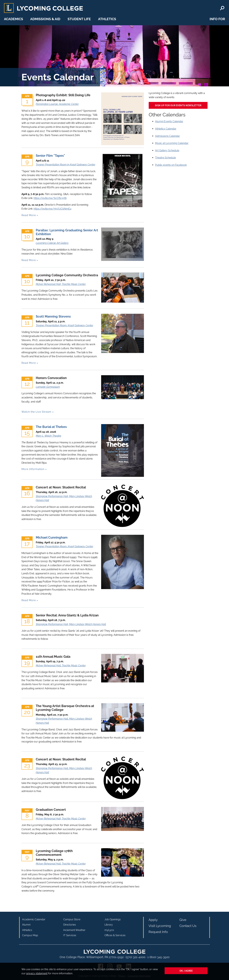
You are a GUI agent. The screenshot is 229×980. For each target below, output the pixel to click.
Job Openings (113, 919)
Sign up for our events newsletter (178, 105)
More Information (33, 469)
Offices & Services (115, 935)
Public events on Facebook (171, 165)
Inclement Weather (74, 930)
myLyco (109, 930)
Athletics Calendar (166, 129)
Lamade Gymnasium (48, 387)
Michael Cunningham (52, 537)
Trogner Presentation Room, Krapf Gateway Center (64, 325)
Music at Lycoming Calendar (172, 143)
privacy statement (37, 973)
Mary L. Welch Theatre (49, 436)
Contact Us (188, 926)
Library (109, 925)
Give (183, 920)
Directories (70, 925)
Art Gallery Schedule (167, 150)
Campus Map (30, 935)
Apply (153, 920)
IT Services (70, 935)
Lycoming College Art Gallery (52, 243)
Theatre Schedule (165, 158)
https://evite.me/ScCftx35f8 (50, 198)
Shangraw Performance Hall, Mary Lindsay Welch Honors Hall (71, 624)
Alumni (26, 925)
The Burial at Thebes (51, 427)
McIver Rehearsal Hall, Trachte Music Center (61, 284)
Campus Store (72, 919)
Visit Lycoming (160, 926)
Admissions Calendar (167, 136)
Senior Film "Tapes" (50, 156)
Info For (217, 19)
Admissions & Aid (45, 19)
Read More (29, 215)
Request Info (158, 932)
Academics (14, 19)
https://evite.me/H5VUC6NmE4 (52, 209)
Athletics (107, 19)
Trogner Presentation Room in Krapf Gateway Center (66, 165)
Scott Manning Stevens (53, 316)
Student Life (79, 19)
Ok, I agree (186, 971)
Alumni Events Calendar (169, 121)
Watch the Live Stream (36, 412)
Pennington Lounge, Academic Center (57, 104)
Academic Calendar (34, 919)
